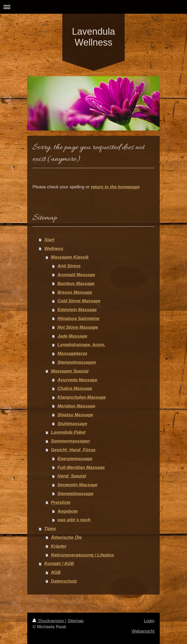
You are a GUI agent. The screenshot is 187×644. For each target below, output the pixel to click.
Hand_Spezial (72, 476)
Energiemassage (75, 459)
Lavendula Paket (68, 432)
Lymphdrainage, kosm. (81, 345)
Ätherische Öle (66, 537)
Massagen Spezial (70, 371)
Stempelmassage (75, 494)
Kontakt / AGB (59, 564)
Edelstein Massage (77, 310)
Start (49, 240)
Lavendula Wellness (94, 37)
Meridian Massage (76, 406)
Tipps (50, 529)
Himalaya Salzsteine (78, 319)
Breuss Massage (75, 292)
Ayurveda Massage (77, 380)
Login (149, 621)
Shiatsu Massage (75, 415)
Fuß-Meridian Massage (81, 467)
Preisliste (61, 502)
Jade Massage (72, 336)
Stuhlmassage (72, 424)
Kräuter (59, 546)
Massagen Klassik (70, 257)
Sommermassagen (70, 441)
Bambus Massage (76, 284)
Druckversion (49, 621)
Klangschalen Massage (82, 397)
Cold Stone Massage (79, 301)
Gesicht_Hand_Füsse (73, 450)
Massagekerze (72, 353)
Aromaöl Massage (76, 275)
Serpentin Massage (77, 485)
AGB (56, 572)
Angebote (68, 511)
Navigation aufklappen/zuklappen (94, 7)
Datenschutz (64, 581)
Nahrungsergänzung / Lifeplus (82, 555)
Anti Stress (69, 266)
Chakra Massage (75, 388)
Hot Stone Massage (78, 327)
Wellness (54, 249)
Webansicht (143, 631)
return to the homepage (115, 187)
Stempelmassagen (77, 362)
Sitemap (76, 621)
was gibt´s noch (74, 520)
